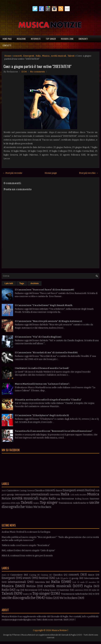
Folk (97, 491)
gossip (11, 495)
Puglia (44, 498)
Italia (38, 56)
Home (8, 56)
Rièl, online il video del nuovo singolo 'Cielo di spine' (28, 550)
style (18, 503)
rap (59, 499)
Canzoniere (13, 490)
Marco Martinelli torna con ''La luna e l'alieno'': (42, 384)
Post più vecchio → (89, 173)
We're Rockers (42, 507)
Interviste (36, 39)
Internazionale (22, 495)
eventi (81, 490)
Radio (52, 498)
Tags (22, 283)
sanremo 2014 (8, 503)
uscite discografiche (19, 598)
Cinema (30, 491)
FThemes (16, 635)
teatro (36, 503)
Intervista (55, 495)
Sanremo (94, 499)
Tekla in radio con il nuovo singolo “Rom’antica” (26, 545)
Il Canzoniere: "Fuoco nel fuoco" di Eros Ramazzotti (44, 290)
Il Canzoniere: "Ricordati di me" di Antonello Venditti (46, 352)
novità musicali (58, 56)
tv (88, 503)
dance (59, 490)
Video (29, 507)
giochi (4, 495)
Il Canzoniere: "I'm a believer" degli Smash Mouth (44, 305)
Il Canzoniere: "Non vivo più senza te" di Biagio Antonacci (48, 321)
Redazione (21, 39)
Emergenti (83, 39)
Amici (4, 491)
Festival (90, 490)
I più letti (9, 283)
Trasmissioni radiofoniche (72, 503)
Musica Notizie (59, 630)
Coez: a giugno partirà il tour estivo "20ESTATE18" (37, 66)
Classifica (39, 490)
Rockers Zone (67, 39)
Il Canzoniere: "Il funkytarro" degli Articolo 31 (42, 415)
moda (77, 495)
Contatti (7, 45)
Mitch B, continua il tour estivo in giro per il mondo (27, 556)
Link (72, 495)
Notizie (6, 498)
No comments (38, 72)
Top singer (51, 39)
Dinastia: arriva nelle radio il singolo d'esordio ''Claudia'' (48, 400)
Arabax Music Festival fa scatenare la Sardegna (26, 532)
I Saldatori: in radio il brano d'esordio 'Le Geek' (42, 368)
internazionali (40, 494)
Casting (23, 491)
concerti (17, 56)
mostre (83, 495)
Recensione (68, 499)
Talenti (71, 56)
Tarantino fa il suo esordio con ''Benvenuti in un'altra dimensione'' (54, 431)
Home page (7, 39)
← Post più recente (12, 173)
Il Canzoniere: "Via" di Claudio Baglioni (38, 337)
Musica (46, 56)
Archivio (34, 283)
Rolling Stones (82, 499)
